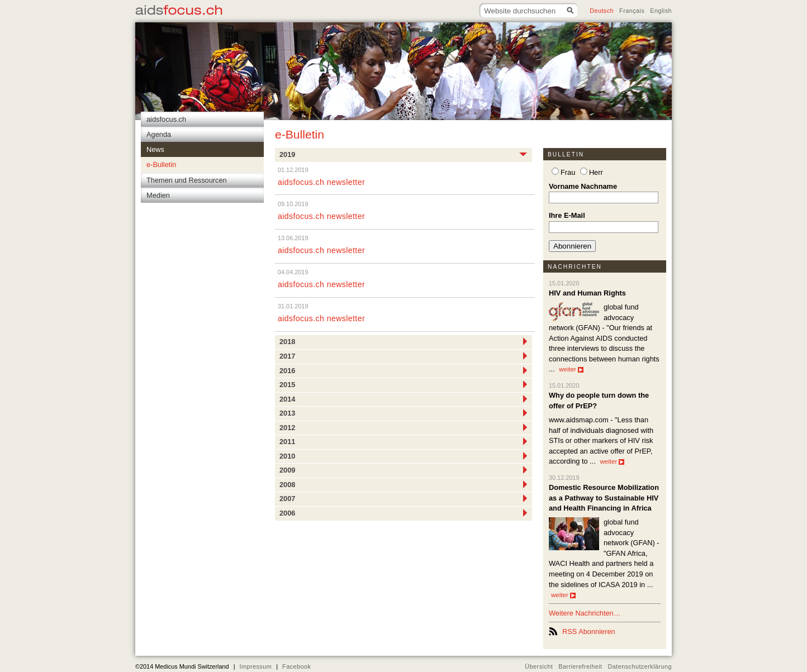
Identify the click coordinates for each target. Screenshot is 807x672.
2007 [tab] (404, 498)
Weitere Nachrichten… (585, 613)
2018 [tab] (404, 341)
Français (632, 11)
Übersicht (539, 666)
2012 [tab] (404, 427)
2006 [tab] (404, 513)
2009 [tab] (404, 470)
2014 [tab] (404, 399)
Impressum (255, 666)
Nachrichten (575, 267)
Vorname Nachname (583, 186)
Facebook (296, 666)
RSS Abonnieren (589, 632)
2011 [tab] (404, 441)
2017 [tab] (404, 356)
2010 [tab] (404, 456)
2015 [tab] (404, 384)
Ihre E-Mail (567, 215)
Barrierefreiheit (580, 666)
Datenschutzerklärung (640, 666)
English (661, 11)
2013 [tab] (404, 413)
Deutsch (602, 11)
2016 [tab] (404, 370)
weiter (571, 369)
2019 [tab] (404, 154)
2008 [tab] (404, 484)
